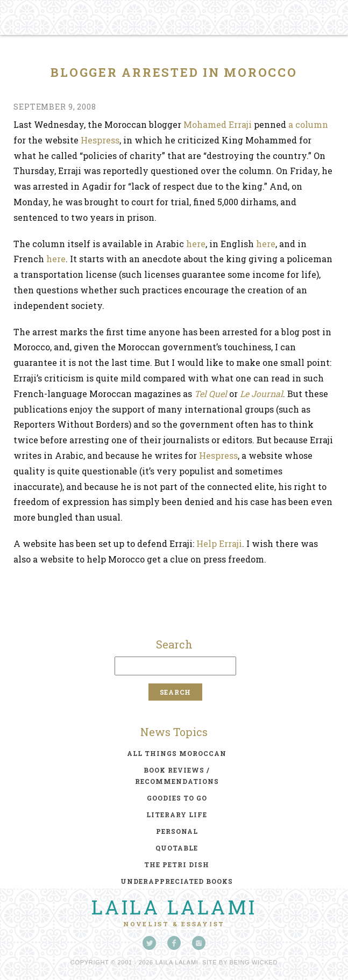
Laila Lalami (174, 907)
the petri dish (177, 864)
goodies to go (177, 798)
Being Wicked (254, 962)
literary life (177, 815)
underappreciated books (177, 881)
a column (308, 124)
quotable (177, 848)
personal (177, 831)
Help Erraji (219, 543)
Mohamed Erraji (218, 124)
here (196, 244)
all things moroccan (177, 753)
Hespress (100, 140)
